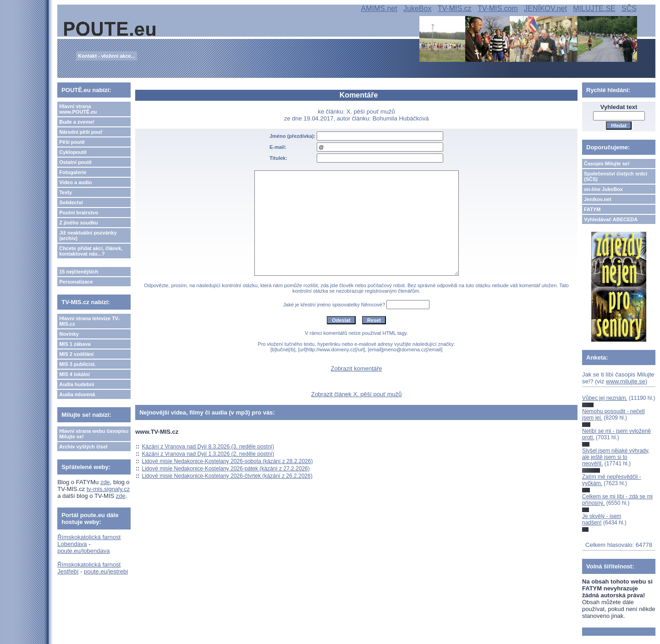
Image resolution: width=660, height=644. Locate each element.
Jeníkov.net (598, 199)
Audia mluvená (77, 394)
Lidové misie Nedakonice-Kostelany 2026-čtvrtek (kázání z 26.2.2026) (227, 476)
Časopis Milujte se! (607, 164)
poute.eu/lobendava (83, 551)
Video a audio (75, 182)
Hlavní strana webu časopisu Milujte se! (94, 434)
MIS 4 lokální (74, 374)
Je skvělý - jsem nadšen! (602, 519)
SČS (629, 8)
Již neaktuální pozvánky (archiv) (88, 235)
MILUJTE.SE (594, 8)
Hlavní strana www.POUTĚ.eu (78, 109)
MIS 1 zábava (75, 344)
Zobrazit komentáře (357, 368)
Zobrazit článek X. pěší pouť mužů (357, 394)
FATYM (592, 209)
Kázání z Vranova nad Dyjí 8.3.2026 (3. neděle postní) (208, 447)
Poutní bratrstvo (79, 213)
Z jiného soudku (78, 223)
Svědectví (71, 202)
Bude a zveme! (77, 122)
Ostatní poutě (75, 162)
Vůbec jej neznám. (605, 398)
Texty (66, 192)
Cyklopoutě (73, 152)
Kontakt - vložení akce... (107, 56)
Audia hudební (77, 384)
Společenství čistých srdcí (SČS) (616, 176)
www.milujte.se (626, 381)
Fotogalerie (73, 172)
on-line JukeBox (603, 189)
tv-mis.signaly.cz (108, 489)
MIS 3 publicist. (77, 364)
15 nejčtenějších (79, 272)
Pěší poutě (72, 142)
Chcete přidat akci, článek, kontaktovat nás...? (91, 251)
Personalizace (76, 282)
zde (105, 482)
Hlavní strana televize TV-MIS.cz (89, 321)
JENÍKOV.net (545, 8)
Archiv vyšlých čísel (83, 447)
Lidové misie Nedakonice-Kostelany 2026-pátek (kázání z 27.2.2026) (226, 469)
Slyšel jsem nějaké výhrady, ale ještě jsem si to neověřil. (616, 457)
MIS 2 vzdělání (76, 354)
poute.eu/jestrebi (106, 571)
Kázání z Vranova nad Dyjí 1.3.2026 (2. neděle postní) (208, 454)
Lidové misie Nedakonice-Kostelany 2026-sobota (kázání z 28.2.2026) (228, 461)
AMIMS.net (379, 8)
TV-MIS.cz (455, 8)
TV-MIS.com (498, 8)
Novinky (69, 334)
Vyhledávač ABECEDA (611, 219)
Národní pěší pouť (81, 132)
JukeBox (417, 8)
